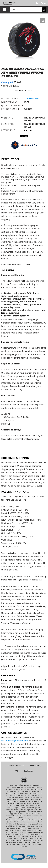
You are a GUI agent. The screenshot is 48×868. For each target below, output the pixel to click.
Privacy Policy (35, 766)
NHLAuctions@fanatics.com (14, 741)
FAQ (17, 771)
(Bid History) (32, 99)
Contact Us (29, 771)
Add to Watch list (24, 91)
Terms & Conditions (16, 766)
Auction (28, 130)
